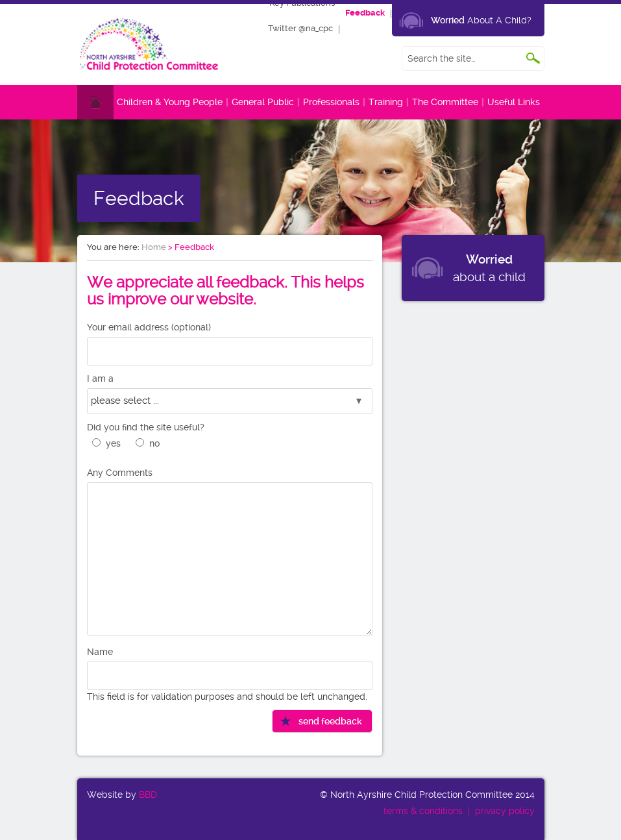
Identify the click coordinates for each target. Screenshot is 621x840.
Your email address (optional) (149, 327)
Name (100, 652)
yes (113, 443)
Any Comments (120, 473)
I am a (100, 378)
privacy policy (505, 811)
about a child (489, 268)
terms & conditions (423, 811)
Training (386, 102)
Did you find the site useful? (146, 427)
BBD (148, 795)
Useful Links (514, 102)
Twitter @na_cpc (300, 28)
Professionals (331, 102)
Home (154, 247)
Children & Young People (170, 102)
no (154, 443)
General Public (263, 102)
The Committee (445, 102)
